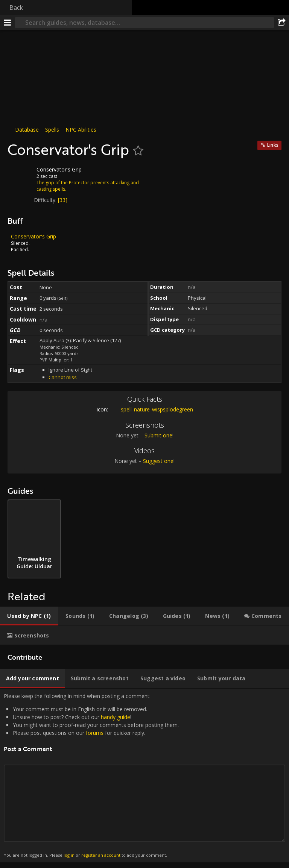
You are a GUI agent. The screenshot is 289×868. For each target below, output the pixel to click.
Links (273, 145)
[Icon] (20, 175)
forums (95, 733)
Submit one (158, 435)
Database (27, 130)
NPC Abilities (81, 130)
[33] (63, 200)
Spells (52, 130)
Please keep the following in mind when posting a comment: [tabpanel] (144, 775)
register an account (101, 855)
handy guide (116, 717)
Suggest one (158, 461)
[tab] (29, 616)
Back (16, 8)
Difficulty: (46, 200)
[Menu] (8, 23)
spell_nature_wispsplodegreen (151, 409)
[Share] (281, 23)
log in (69, 855)
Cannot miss (63, 377)
